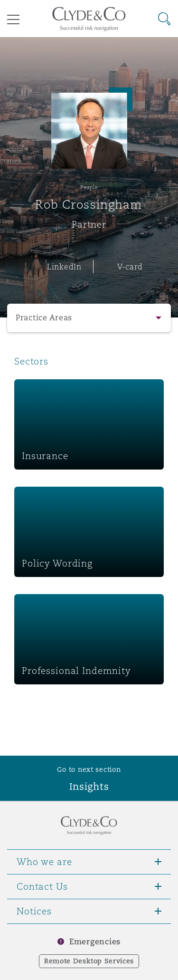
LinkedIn (64, 267)
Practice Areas (44, 318)
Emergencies (95, 942)
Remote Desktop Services (89, 961)
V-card (130, 267)
